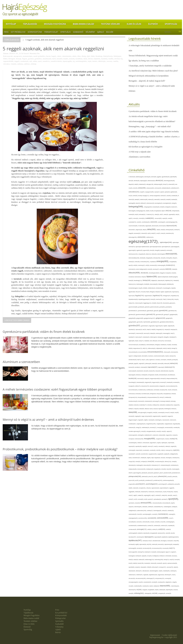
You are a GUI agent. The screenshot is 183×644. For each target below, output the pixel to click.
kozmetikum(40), (146, 394)
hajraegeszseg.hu (156, 637)
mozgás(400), (150, 439)
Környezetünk (35, 32)
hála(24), (149, 329)
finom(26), (144, 292)
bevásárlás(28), (156, 207)
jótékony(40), (149, 364)
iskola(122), (173, 356)
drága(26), (131, 233)
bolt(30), (148, 211)
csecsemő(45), (158, 218)
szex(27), (171, 518)
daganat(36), (148, 226)
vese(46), (141, 582)
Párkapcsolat (51, 32)
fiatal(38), (173, 288)
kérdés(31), (139, 375)
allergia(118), (150, 184)
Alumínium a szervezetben (139, 157)
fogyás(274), (140, 295)
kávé (54, 59)
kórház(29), (175, 390)
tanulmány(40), (141, 537)
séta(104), (165, 495)
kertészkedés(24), (163, 375)
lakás (85, 59)
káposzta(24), (162, 367)
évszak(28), (132, 277)
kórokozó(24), (132, 394)
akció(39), (131, 181)
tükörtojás (102, 61)
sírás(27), (175, 495)
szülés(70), (155, 529)
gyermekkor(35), (160, 315)
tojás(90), (144, 556)
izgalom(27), (152, 360)
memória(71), (153, 428)
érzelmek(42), (132, 269)
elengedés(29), (142, 254)
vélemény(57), (168, 575)
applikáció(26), (174, 192)
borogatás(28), (158, 211)
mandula (104, 59)
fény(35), (141, 288)
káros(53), (146, 371)
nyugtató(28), (161, 454)
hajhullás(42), (132, 329)
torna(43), (150, 556)
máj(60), (146, 420)
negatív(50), (174, 446)
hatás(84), (153, 333)
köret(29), (174, 394)
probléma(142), (158, 480)
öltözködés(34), (132, 465)
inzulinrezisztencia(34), (159, 356)
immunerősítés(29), (133, 352)
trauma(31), (174, 556)
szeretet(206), (152, 518)
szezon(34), (139, 522)
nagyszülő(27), (153, 443)
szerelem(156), (143, 518)
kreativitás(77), (143, 405)
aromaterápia (28, 56)
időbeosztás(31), (152, 348)
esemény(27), (156, 269)
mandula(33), (152, 420)
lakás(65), (142, 409)
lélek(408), (133, 412)
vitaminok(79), (132, 590)
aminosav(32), (158, 188)
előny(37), (175, 258)
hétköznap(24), (154, 337)
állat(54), (137, 184)
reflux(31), (149, 488)
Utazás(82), (144, 567)
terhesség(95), (133, 548)
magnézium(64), (157, 416)
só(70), (136, 499)
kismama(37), (164, 382)
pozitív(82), (142, 480)
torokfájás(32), (156, 556)
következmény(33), (133, 401)
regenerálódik (8, 61)
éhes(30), (152, 250)
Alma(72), (166, 184)
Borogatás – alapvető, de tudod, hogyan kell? (147, 81)
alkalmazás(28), (152, 181)
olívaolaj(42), (169, 458)
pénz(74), (151, 477)
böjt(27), (164, 211)
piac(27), (156, 477)
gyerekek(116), (173, 311)
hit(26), (137, 341)
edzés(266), (142, 237)
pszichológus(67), (163, 484)
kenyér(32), (171, 371)
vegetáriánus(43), (153, 575)
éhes (79, 56)
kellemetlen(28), (165, 371)
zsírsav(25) (168, 593)
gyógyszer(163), (161, 318)
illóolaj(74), (174, 348)
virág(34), (174, 582)
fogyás (24, 59)
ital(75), (139, 360)
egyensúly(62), (132, 250)
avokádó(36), (175, 196)
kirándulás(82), (141, 382)
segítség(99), (148, 495)
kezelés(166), (133, 379)
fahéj (93, 56)
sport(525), (173, 499)
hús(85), (169, 345)
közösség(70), (156, 401)
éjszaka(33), (163, 250)
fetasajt (19, 59)
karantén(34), (140, 371)
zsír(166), (155, 593)
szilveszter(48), (146, 522)
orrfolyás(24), (144, 462)
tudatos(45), (142, 560)
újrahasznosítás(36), (172, 563)
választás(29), (132, 571)
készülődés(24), (171, 375)
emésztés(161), (145, 262)
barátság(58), (132, 203)
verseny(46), (168, 578)
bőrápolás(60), (176, 211)
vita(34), (151, 586)
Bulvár (110, 32)
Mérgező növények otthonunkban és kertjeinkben (149, 76)
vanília (116, 61)
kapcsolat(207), (153, 367)
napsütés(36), (139, 446)
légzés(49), (161, 409)
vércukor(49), (132, 578)
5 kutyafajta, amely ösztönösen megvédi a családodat (150, 66)
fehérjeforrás (108, 56)
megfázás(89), (160, 424)
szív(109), (163, 522)
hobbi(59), (147, 341)
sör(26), (146, 499)
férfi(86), (145, 288)
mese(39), (159, 431)
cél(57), (162, 214)
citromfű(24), (142, 218)
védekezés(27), (132, 575)
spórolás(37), (165, 499)
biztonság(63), (132, 211)
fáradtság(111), (138, 280)
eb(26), (149, 233)
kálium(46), (167, 364)
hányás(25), (168, 329)
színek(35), (157, 522)
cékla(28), (157, 214)
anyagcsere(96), (150, 192)
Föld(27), (165, 299)
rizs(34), (165, 492)
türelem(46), (154, 563)
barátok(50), (174, 199)
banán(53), (163, 199)
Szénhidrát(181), (163, 514)
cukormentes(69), (133, 226)
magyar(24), (170, 416)
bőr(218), (169, 211)
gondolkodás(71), (133, 311)
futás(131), (132, 303)
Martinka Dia (35, 53)
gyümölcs (38, 59)
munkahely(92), (133, 443)
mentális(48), (177, 428)
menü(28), (144, 431)
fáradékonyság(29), (173, 277)
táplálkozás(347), (136, 540)
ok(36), (130, 458)
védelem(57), (140, 575)
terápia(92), (176, 544)
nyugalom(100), (153, 454)
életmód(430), (172, 254)
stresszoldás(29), (167, 503)
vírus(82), (131, 586)
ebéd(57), (154, 233)
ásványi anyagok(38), (155, 196)
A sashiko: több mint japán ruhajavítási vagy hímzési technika (154, 132)
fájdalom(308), (152, 277)
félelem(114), (132, 284)
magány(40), (138, 416)
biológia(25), (168, 207)
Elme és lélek (134, 24)
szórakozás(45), (133, 529)
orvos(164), (151, 462)
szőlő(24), (150, 529)
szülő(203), (162, 529)
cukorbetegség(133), (172, 222)
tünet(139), (141, 563)
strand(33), (138, 503)
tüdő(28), (135, 563)
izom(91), (158, 360)
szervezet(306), (163, 518)
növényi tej (118, 59)
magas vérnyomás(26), (147, 416)
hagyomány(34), (159, 326)
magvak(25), (164, 416)
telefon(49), (155, 544)
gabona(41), (172, 303)
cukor (59, 56)
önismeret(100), (142, 469)
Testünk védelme (110, 24)
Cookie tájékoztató (169, 635)
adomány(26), (148, 177)
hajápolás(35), (171, 326)
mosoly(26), (132, 439)
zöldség (34, 64)
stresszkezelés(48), (157, 503)
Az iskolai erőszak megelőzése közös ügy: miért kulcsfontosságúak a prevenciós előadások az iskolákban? (152, 119)
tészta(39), (154, 552)
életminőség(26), (161, 254)
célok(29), (166, 214)
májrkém (97, 59)
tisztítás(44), (139, 556)
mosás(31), (175, 435)
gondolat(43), (169, 307)
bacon (48, 56)
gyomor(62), (140, 322)
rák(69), (131, 488)
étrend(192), (145, 273)
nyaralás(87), (132, 454)
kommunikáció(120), (172, 386)
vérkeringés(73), (151, 578)
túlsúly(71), (167, 560)
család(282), (150, 218)
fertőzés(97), (160, 288)
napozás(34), (132, 446)
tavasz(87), (170, 541)
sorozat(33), (141, 499)
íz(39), (147, 360)
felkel (5, 59)
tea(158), (176, 541)
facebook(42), (138, 277)
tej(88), (137, 544)
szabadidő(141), (159, 507)
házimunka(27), (139, 337)
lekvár (90, 59)
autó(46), (169, 196)
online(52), (138, 462)
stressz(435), (147, 503)
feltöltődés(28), (170, 284)
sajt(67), (136, 495)
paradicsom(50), (168, 473)
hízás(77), (142, 341)
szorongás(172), (142, 529)
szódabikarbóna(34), (142, 526)
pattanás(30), (145, 477)
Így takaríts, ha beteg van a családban (144, 61)
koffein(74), (138, 386)
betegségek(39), (148, 207)
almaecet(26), (172, 184)
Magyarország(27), (133, 420)
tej (74, 61)
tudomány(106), (159, 560)
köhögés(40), (153, 394)
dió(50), (159, 230)
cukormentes (67, 56)
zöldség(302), (139, 593)
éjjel (88, 56)
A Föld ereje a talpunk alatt (140, 152)
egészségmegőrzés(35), (155, 247)
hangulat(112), (160, 329)
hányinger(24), (174, 329)
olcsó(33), (163, 458)
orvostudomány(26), (160, 462)
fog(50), (163, 292)
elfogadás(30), (150, 258)
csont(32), (139, 222)
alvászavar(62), (151, 188)
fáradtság (99, 56)
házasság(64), (167, 333)
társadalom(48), (157, 541)
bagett (54, 56)
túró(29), (131, 563)
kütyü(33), (137, 409)
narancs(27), (151, 446)
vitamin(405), (165, 586)
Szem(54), (140, 514)
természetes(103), (157, 548)
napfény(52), (165, 443)
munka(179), (174, 439)
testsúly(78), (141, 552)
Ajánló (101, 32)
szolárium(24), (164, 526)
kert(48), (157, 375)
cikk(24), (177, 214)
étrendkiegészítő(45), (154, 273)
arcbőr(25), (135, 196)
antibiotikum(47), (175, 188)
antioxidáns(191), (134, 192)
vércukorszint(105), (141, 578)
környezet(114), (133, 397)
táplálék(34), (165, 537)
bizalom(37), (174, 207)
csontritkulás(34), (146, 222)
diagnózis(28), (139, 230)
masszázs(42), (166, 420)
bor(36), (152, 211)
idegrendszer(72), (138, 348)
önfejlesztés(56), (133, 469)
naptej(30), (145, 446)
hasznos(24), (147, 333)
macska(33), (132, 416)
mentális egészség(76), (135, 431)
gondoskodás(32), (142, 311)
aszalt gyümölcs (39, 56)
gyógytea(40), (169, 318)
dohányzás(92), (170, 230)
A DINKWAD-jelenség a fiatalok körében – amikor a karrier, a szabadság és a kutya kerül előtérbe (154, 139)
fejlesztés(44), (162, 280)
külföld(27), (131, 409)
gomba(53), (162, 307)
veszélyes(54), (162, 582)
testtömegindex (81, 61)
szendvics (46, 61)
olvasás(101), (176, 458)
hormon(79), (161, 341)
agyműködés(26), (166, 177)
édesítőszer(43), (170, 233)
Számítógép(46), (158, 511)
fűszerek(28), (166, 303)
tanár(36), (168, 533)
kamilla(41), (138, 367)
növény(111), (169, 450)
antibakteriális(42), (166, 188)
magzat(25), (141, 420)
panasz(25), (151, 473)
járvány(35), (175, 360)
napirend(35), (171, 443)
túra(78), (172, 560)
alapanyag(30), (144, 181)
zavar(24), (176, 590)
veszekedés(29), (148, 582)
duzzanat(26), (137, 233)
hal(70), (145, 329)
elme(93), (164, 258)
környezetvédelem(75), (153, 397)
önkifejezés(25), (150, 469)
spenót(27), (151, 499)
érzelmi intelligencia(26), (142, 269)
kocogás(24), (132, 386)
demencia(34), (163, 226)
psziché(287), (141, 484)
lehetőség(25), (168, 409)
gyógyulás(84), (133, 322)
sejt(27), (153, 495)
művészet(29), (146, 443)
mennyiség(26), (161, 428)
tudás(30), (136, 560)
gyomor (31, 59)
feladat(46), (176, 280)
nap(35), (159, 443)
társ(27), (150, 541)
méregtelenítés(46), (151, 431)
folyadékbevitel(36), (134, 299)
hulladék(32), (164, 345)
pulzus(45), (177, 484)
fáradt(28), (131, 280)
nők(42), (163, 450)
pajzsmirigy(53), (137, 473)
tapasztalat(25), (158, 537)
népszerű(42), (139, 450)
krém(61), (150, 405)
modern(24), (156, 435)
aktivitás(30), (137, 181)
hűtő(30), (131, 348)
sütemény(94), (138, 507)
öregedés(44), (158, 469)
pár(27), (162, 473)
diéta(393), (152, 229)
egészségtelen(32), (166, 247)
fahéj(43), (144, 277)
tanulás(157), (133, 537)
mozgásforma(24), (160, 439)
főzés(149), (171, 299)
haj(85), (165, 326)
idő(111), (145, 348)
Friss (6, 32)
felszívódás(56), (154, 284)
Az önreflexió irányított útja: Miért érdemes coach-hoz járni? (153, 71)
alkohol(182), (160, 181)
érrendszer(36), (154, 265)
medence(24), (173, 420)
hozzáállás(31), (143, 345)
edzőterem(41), (150, 237)
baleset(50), (157, 199)
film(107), (138, 292)
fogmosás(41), (176, 292)
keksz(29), (158, 371)
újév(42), (165, 563)
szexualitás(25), (132, 522)
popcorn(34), (132, 480)
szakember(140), (142, 511)
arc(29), (131, 196)
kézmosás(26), (141, 379)
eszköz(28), (162, 269)
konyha (72, 59)
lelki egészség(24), (143, 413)
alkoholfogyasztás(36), (169, 181)
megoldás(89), (176, 424)
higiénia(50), (132, 341)
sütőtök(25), (151, 507)
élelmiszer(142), (134, 254)
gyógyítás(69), (132, 318)
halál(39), (154, 329)
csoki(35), (170, 218)
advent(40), (154, 177)
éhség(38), (157, 250)
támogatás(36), (154, 533)
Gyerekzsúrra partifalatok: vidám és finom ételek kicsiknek (153, 111)
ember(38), (138, 262)
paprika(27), (157, 473)
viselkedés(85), (138, 586)
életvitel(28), (143, 258)
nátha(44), (168, 446)
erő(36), (147, 265)
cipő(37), (131, 218)
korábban (79, 59)
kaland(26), (155, 364)
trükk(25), (131, 560)
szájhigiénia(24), (133, 511)
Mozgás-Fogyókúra (55, 24)
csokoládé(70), (133, 222)
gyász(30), (156, 311)
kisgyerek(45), (148, 382)
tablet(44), (141, 533)
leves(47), (168, 413)
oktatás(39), (144, 458)
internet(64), (145, 356)
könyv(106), (160, 394)
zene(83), (131, 593)
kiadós (66, 59)
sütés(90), (145, 507)
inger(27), (131, 356)
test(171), (172, 548)
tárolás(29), (145, 541)
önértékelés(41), (175, 465)
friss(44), (177, 299)
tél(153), (149, 544)
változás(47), (139, 571)
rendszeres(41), (159, 492)
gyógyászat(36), (174, 315)
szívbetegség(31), (170, 522)
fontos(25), (153, 299)
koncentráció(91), (134, 390)
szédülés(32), (171, 511)
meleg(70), (139, 428)
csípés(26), (165, 218)
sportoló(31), (132, 503)
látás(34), (147, 409)
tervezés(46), (166, 548)
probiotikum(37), (149, 480)
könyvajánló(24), (168, 394)
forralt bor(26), (159, 299)
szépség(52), (172, 514)
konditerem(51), (142, 390)
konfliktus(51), (150, 390)
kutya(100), (177, 405)
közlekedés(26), (149, 401)
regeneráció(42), (156, 488)
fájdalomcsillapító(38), (163, 277)
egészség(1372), (144, 241)
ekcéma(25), (169, 250)
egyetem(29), (140, 250)
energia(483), (163, 261)
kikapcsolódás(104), (172, 379)
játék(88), (131, 364)
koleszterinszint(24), (154, 386)
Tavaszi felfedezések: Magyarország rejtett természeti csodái (153, 56)
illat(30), (170, 348)
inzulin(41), (151, 356)
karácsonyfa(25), (133, 371)
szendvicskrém (56, 61)
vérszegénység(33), (134, 582)
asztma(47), (164, 196)
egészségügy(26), (175, 247)
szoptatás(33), (171, 526)
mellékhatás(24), (146, 428)
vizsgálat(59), (151, 590)
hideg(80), (167, 337)
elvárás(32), (132, 262)
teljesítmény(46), (169, 544)
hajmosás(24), (139, 329)
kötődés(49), (168, 397)
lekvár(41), (174, 409)
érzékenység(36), (162, 265)
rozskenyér (24, 61)
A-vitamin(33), (132, 177)
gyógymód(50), (140, 318)
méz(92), (164, 431)
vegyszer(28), (161, 575)
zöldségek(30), (148, 593)
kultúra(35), (163, 405)
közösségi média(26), (165, 401)
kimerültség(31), (133, 382)
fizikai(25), (158, 292)
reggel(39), (172, 488)
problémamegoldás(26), (168, 480)
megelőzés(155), (151, 424)
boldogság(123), (141, 211)
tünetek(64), (147, 563)
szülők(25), (168, 529)
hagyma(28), (152, 326)
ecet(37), (159, 233)
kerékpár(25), (145, 375)
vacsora (109, 61)
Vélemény (90, 32)
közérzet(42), (141, 401)
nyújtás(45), (167, 454)
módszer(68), (162, 435)
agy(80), (159, 177)
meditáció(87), (133, 424)
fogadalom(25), (168, 292)
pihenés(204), (163, 476)
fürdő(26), (154, 303)
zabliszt (27, 64)
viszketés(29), (146, 586)
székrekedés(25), (133, 514)
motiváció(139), (139, 439)
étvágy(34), (162, 273)
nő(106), (159, 450)
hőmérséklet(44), (151, 345)
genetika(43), (141, 307)
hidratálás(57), (173, 337)
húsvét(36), (174, 345)
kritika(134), (156, 405)
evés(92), (174, 273)
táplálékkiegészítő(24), (174, 537)
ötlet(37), (131, 473)
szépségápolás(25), (133, 518)
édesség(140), (133, 237)
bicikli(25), (163, 207)
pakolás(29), (145, 473)
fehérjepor (117, 56)
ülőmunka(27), (156, 567)
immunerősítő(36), (143, 352)
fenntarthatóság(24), (134, 288)
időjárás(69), (160, 348)
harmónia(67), (132, 333)
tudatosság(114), (150, 560)
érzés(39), (150, 269)
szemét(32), (155, 514)
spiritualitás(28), (158, 499)
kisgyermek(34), (156, 382)
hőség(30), (158, 345)
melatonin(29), (132, 428)
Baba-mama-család (84, 24)
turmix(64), (177, 560)
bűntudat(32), (142, 214)
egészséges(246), (166, 242)
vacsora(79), (170, 567)
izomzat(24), (164, 360)
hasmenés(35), (140, 333)
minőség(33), (141, 435)
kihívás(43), (163, 379)
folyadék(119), (175, 296)
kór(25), (170, 390)
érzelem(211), (171, 265)
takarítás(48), (147, 533)
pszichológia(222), (152, 484)
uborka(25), (160, 563)
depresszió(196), (172, 226)
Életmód (153, 24)
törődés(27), (162, 556)
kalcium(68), (161, 364)
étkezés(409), (135, 273)
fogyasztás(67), (149, 296)
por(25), (137, 480)
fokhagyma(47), (167, 296)
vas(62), (161, 571)
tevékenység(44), (161, 552)
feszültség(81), (167, 288)
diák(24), (145, 230)
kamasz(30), (132, 367)
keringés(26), (151, 375)
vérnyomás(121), (160, 578)
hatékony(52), (159, 333)
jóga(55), (136, 364)
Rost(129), (170, 492)
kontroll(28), (157, 390)
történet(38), (169, 556)
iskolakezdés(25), (133, 360)
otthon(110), (168, 462)
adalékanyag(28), (140, 177)
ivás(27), (144, 360)
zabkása (20, 64)
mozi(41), (167, 439)
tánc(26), (173, 533)
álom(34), (136, 188)
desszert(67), (132, 230)
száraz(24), (165, 511)
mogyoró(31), (169, 435)
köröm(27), (162, 397)
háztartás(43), (146, 337)
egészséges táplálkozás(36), (143, 247)
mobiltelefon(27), (148, 435)
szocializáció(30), (133, 526)
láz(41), (152, 409)
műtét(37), (140, 443)
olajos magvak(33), (156, 458)
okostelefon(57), (137, 458)
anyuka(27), (157, 192)
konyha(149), (164, 390)
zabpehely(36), (170, 590)
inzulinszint (47, 59)
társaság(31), (164, 541)
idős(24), (165, 348)
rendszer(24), (152, 492)
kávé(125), (152, 371)
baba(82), (137, 199)
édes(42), (163, 233)
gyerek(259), (164, 310)
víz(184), (139, 590)
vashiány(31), (173, 571)
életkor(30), (154, 254)
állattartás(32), (143, 184)
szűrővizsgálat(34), (133, 533)
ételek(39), (175, 269)
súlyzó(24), (131, 507)
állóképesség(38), (159, 184)
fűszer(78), (160, 303)
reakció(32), (136, 488)
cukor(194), (154, 222)
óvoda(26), (174, 462)
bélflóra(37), (144, 203)
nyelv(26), (139, 454)
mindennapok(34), (133, 435)
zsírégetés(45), (162, 593)
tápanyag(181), (150, 537)
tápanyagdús (67, 61)
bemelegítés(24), (159, 203)
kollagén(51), (163, 386)
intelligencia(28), (138, 356)
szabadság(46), (168, 507)
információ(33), (174, 352)
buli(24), (137, 214)
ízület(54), (170, 360)
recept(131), (143, 488)
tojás (90, 61)
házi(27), (173, 333)
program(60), (132, 484)
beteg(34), (174, 203)
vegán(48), (146, 575)
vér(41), (174, 575)
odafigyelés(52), (174, 454)
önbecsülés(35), (147, 465)
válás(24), (176, 567)
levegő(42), (150, 413)
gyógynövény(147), (150, 318)
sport (40, 61)
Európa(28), (168, 273)
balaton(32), (151, 199)
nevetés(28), (153, 450)
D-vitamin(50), (142, 226)
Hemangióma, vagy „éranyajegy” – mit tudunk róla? (150, 126)
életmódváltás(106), (134, 258)
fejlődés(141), (169, 280)
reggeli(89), (132, 492)
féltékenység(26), (162, 284)
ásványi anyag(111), (144, 196)
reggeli (17, 61)
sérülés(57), (159, 495)
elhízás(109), (157, 258)
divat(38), (163, 230)
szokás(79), (151, 526)
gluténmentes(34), (155, 307)
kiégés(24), (147, 379)
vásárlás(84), (167, 571)
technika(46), (132, 544)
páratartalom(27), (176, 473)
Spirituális (65, 32)
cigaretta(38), (172, 214)
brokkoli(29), (132, 214)
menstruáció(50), (169, 428)
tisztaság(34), (132, 556)
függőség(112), (148, 303)
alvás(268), (142, 188)
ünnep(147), (163, 567)
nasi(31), (156, 446)
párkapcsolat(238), (135, 476)
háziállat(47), (132, 337)
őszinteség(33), (176, 469)
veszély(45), (155, 582)
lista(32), (173, 413)
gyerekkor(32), (132, 315)
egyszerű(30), (147, 250)
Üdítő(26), (149, 567)
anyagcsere (18, 56)
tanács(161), (162, 533)
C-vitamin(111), (150, 214)
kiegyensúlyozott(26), (155, 379)
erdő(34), (136, 265)
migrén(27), (169, 431)
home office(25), (154, 341)
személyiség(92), (147, 514)
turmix (95, 61)
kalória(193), (174, 363)
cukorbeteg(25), (162, 222)
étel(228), (169, 269)
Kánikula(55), (144, 367)
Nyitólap (11, 24)
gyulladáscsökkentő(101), (167, 322)
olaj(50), (149, 458)
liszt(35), (177, 413)
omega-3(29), (132, 462)
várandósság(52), (154, 571)
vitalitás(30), (157, 586)
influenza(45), (168, 352)
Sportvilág (171, 24)
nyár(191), (176, 450)
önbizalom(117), (156, 465)
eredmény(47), (142, 265)
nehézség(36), (132, 450)
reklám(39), (138, 492)
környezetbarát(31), (143, 397)
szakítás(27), (150, 511)
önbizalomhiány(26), (166, 465)
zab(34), (157, 590)
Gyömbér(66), (147, 322)
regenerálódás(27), (164, 488)
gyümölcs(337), (135, 326)
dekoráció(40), (155, 226)
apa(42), (162, 192)
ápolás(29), (168, 192)
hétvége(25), (161, 337)
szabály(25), (174, 507)
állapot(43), (132, 184)
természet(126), (147, 548)
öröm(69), (164, 469)
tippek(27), (174, 552)
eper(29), (131, 265)
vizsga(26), (145, 590)
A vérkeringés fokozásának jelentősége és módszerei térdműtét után (154, 48)
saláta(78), (141, 495)
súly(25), (173, 503)
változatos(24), (146, 571)
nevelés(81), (146, 450)
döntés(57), (177, 230)
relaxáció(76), (145, 492)
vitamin (13, 64)
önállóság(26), (140, 465)
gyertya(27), (167, 315)
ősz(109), (169, 469)
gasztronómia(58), (133, 307)
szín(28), (152, 522)
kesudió (60, 59)
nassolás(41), (162, 446)
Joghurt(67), (142, 364)
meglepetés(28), (169, 424)
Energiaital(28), (173, 262)
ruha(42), (176, 492)
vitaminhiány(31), (175, 586)
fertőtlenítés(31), (152, 288)
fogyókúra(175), (158, 296)
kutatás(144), (170, 405)
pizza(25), (170, 477)
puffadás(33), (171, 484)
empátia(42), (153, 262)
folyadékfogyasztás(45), (144, 299)
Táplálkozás (30, 24)
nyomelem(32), (145, 454)
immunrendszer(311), (156, 352)
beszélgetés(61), (168, 203)
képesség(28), (132, 375)
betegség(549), (136, 207)
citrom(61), (136, 218)
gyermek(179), (151, 314)
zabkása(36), (162, 590)
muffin (111, 59)
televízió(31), (161, 544)
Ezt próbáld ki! (18, 32)
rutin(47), (131, 495)
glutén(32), (147, 307)
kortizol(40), (138, 394)
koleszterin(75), (145, 386)
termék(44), (140, 548)
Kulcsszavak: (8, 56)
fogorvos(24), (132, 296)
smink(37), (131, 499)
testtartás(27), (148, 552)
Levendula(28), (161, 413)
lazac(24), (156, 409)
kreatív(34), (136, 405)
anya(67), (143, 192)
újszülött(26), (132, 567)
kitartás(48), (170, 382)
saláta (35, 61)
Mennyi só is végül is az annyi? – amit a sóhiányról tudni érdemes (152, 88)
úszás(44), (138, 567)
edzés (74, 56)
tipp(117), (169, 552)
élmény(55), (169, 258)
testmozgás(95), (133, 552)
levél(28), (155, 413)
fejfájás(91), (155, 280)
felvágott (12, 59)
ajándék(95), (174, 177)
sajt (31, 61)
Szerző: (26, 53)
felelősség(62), (140, 284)
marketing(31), (159, 420)
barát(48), (169, 199)
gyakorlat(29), (150, 311)
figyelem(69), (132, 292)
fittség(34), (153, 292)
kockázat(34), (177, 382)
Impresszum (155, 635)
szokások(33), (157, 526)
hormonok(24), (168, 341)
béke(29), (138, 203)
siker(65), (170, 495)
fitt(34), (148, 292)
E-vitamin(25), (144, 233)
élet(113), (149, 254)
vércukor (6, 64)
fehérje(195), (147, 280)
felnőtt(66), (147, 284)
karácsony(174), (170, 367)
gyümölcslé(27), (145, 326)
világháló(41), (169, 582)
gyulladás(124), (155, 322)
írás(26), (167, 356)
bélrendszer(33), (151, 203)
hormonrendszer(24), (134, 345)
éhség (84, 56)
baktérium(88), (144, 200)
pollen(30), (175, 477)
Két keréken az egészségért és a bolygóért (146, 147)
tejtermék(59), (143, 544)
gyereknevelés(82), (141, 315)
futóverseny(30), (139, 303)
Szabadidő (78, 32)
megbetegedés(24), (141, 424)
